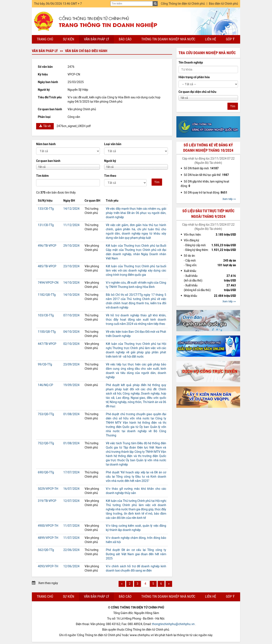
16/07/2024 (71, 489)
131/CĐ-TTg (46, 225)
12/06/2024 (71, 566)
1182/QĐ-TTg (47, 295)
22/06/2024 (71, 550)
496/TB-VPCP (47, 246)
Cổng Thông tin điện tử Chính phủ (183, 4)
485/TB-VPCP (47, 266)
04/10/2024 (71, 332)
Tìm (157, 182)
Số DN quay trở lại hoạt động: (206, 192)
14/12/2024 (71, 209)
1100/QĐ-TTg (47, 332)
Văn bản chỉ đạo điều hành (86, 51)
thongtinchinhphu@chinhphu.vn (173, 624)
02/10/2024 (71, 344)
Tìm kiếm (42, 176)
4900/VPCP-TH (48, 526)
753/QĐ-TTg (46, 414)
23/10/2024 (71, 266)
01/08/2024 (71, 414)
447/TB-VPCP (47, 344)
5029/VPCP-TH (48, 489)
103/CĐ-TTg (46, 315)
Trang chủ (45, 39)
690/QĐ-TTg (46, 472)
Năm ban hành (46, 144)
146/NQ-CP (45, 385)
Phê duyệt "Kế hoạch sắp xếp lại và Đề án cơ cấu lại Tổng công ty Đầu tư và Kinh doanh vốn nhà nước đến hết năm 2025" (136, 477)
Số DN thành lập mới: (201, 168)
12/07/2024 (71, 501)
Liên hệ (211, 39)
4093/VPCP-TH (48, 566)
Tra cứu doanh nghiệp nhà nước (207, 53)
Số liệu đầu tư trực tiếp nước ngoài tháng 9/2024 (208, 214)
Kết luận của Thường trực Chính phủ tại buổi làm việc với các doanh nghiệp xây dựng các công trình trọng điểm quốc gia (136, 271)
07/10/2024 (71, 315)
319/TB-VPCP (47, 501)
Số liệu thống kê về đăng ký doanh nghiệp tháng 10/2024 (208, 148)
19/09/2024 (71, 385)
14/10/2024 (71, 283)
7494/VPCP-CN (48, 283)
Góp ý (230, 39)
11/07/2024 (71, 526)
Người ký (110, 161)
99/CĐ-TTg (45, 364)
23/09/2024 (71, 364)
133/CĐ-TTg (46, 209)
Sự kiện (69, 39)
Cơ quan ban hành (48, 161)
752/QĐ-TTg (46, 443)
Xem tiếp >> (229, 199)
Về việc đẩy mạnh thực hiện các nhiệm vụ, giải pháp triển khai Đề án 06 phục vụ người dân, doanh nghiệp (136, 213)
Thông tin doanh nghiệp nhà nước (168, 39)
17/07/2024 (71, 472)
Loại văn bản (113, 144)
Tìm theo (110, 176)
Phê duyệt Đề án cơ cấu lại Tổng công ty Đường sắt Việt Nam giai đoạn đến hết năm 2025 (136, 554)
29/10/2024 (71, 246)
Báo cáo (125, 39)
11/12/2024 (71, 225)
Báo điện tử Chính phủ (223, 4)
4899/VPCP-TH (48, 538)
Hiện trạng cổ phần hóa (194, 77)
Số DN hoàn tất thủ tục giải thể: (206, 175)
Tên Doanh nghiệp (191, 63)
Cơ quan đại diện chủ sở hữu (197, 92)
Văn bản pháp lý (96, 39)
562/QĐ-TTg (46, 550)
